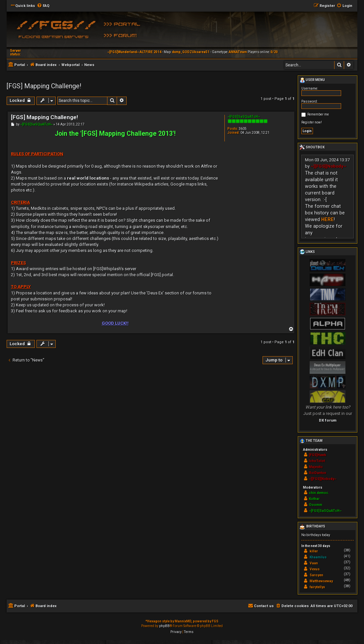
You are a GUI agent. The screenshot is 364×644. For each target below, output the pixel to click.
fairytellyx (317, 587)
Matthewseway (321, 581)
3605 (243, 129)
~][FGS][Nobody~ (329, 166)
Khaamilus (318, 557)
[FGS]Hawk (318, 455)
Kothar (314, 499)
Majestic (316, 467)
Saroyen (316, 575)
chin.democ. (319, 493)
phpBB (164, 626)
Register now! (312, 122)
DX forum (328, 420)
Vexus (315, 569)
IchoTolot (317, 461)
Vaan (314, 563)
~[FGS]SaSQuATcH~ (244, 117)
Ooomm (316, 505)
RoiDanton (318, 473)
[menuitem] (43, 6)
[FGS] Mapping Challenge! (44, 86)
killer (314, 551)
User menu (312, 80)
